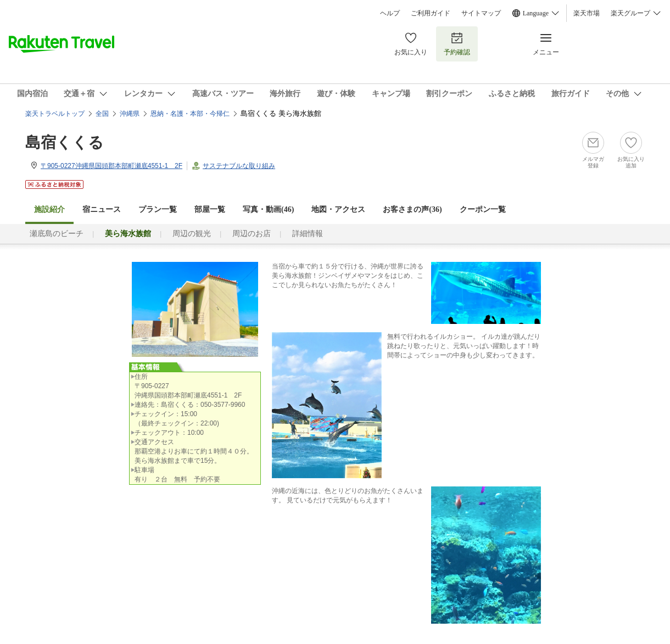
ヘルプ (390, 13)
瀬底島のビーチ (57, 234)
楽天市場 (587, 13)
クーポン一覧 (483, 209)
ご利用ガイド (431, 13)
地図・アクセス (338, 209)
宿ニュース (102, 209)
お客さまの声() (412, 209)
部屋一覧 (210, 209)
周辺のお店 (252, 234)
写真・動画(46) (268, 209)
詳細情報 (308, 234)
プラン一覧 (158, 209)
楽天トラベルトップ (55, 114)
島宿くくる (65, 142)
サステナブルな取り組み (239, 166)
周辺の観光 (192, 234)
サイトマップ (481, 13)
